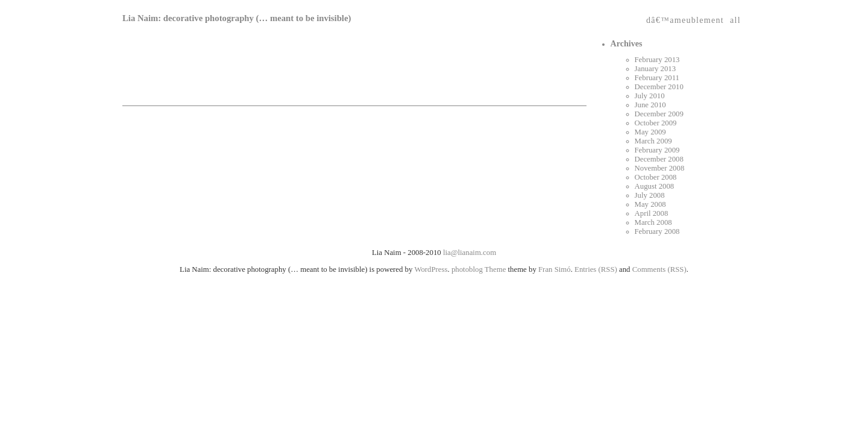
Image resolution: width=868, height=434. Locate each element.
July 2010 (650, 96)
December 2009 (659, 114)
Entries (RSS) (596, 269)
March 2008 (653, 222)
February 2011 (657, 78)
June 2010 (650, 105)
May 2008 (650, 204)
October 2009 (656, 123)
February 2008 (657, 231)
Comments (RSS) (659, 269)
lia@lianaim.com (470, 253)
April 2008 (652, 213)
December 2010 (659, 87)
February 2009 (657, 150)
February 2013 (657, 60)
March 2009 (653, 141)
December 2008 (659, 159)
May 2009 (650, 132)
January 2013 (656, 69)
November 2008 (660, 168)
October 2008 (656, 177)
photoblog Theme (479, 269)
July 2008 (650, 195)
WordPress (431, 269)
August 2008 (655, 186)
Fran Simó (555, 269)
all (735, 17)
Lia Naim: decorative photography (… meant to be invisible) (237, 18)
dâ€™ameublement (685, 17)
